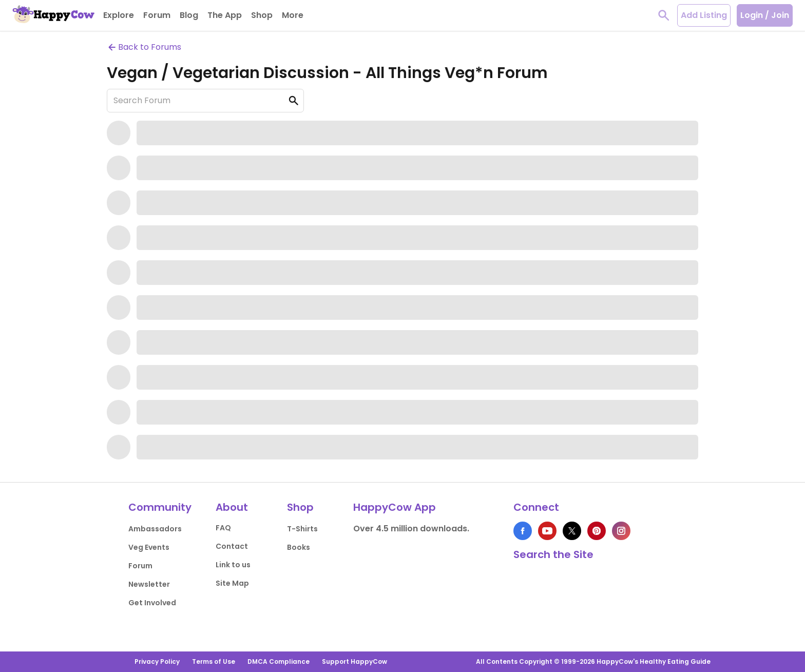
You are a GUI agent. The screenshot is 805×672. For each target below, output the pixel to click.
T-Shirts (302, 529)
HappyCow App (395, 507)
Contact (232, 546)
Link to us (233, 565)
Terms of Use (214, 661)
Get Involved (152, 603)
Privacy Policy (157, 661)
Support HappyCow (354, 661)
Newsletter (149, 584)
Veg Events (149, 547)
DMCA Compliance (279, 661)
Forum (140, 566)
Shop (300, 507)
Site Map (232, 583)
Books (299, 547)
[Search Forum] (205, 101)
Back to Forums (144, 47)
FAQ (223, 528)
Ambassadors (155, 529)
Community (160, 507)
